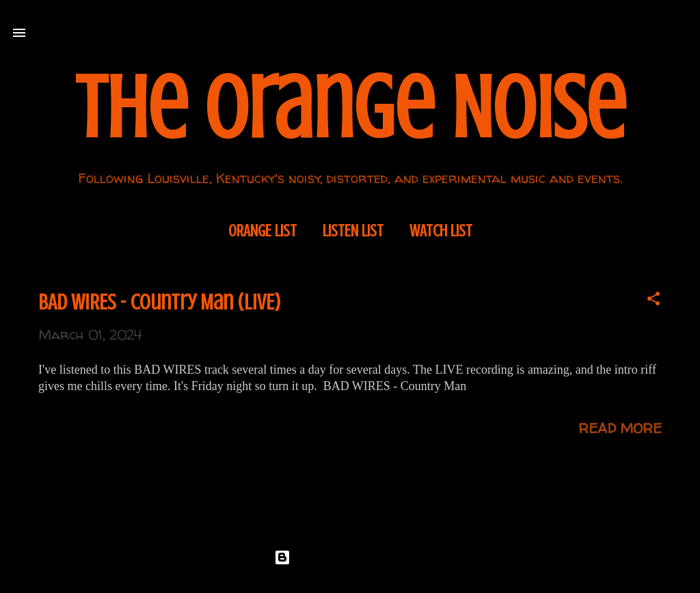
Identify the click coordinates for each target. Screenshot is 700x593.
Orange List (262, 231)
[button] (654, 300)
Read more (620, 428)
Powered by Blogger (350, 557)
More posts (350, 500)
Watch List (441, 231)
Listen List (353, 231)
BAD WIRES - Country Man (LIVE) (160, 303)
